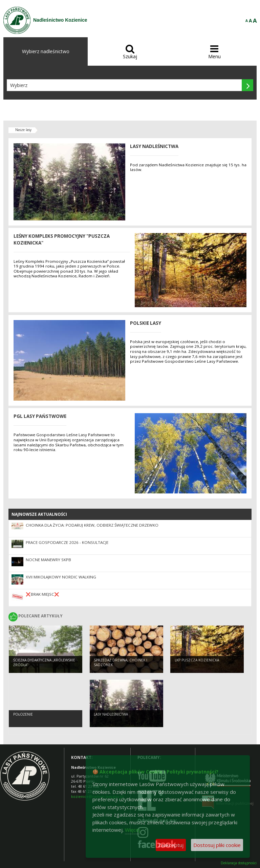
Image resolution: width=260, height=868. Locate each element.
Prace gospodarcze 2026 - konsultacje (67, 542)
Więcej (133, 830)
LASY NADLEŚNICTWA (111, 714)
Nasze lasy (23, 130)
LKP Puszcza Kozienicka (197, 660)
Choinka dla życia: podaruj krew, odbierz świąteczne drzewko (92, 525)
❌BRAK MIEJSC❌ (42, 594)
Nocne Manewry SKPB (48, 560)
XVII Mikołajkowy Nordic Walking (61, 577)
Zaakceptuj (171, 845)
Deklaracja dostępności (239, 863)
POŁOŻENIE (23, 714)
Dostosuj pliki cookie (217, 845)
